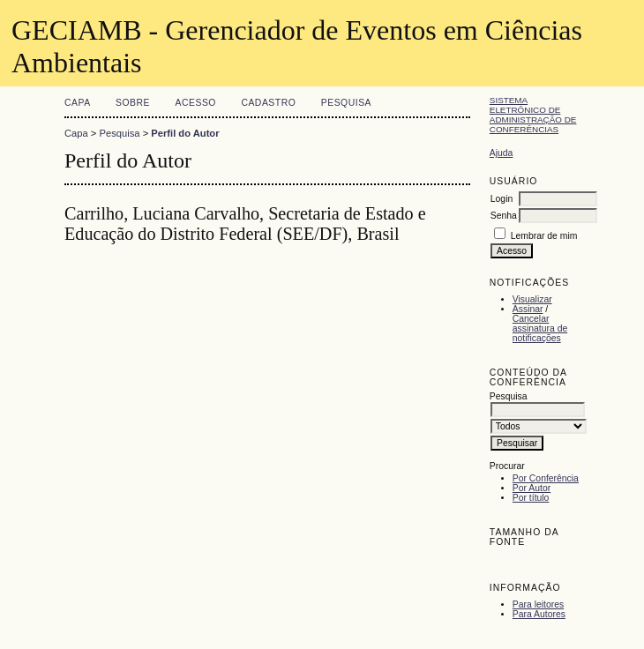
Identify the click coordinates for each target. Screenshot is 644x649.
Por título (531, 498)
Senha (504, 216)
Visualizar (532, 299)
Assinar (528, 309)
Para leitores (538, 604)
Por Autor (532, 488)
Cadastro (268, 103)
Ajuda (502, 153)
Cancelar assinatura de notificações (540, 328)
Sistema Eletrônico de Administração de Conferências (533, 115)
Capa (78, 103)
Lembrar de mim (544, 236)
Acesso (196, 103)
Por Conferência (546, 478)
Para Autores (539, 614)
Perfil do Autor (185, 133)
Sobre (133, 103)
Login (502, 199)
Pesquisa (346, 103)
